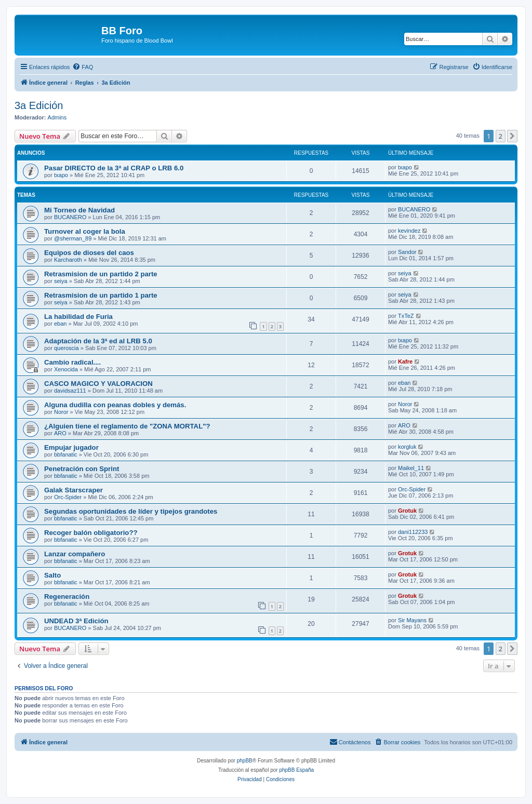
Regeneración (67, 597)
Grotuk (407, 511)
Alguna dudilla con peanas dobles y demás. (115, 405)
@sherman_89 (73, 238)
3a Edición (39, 105)
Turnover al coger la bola (85, 231)
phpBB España (296, 770)
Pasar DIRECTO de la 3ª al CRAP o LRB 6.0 (114, 168)
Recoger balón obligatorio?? (91, 533)
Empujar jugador (71, 447)
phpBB (245, 761)
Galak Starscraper (74, 490)
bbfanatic (66, 454)
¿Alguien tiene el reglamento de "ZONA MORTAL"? (127, 426)
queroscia (66, 348)
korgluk (407, 447)
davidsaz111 (70, 391)
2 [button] (501, 136)
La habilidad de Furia (78, 317)
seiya (61, 281)
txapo (61, 175)
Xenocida (66, 369)
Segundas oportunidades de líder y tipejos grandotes (131, 511)
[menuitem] (83, 67)
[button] (512, 136)
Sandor (407, 252)
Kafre (405, 361)
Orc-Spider (68, 497)
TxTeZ (406, 316)
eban (60, 324)
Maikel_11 (411, 468)
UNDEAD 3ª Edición (76, 621)
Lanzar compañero (75, 554)
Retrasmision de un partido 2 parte (101, 274)
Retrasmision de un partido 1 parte (101, 295)
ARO (60, 433)
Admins (57, 117)
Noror (61, 412)
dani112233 (413, 532)
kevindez (409, 231)
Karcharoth (68, 260)
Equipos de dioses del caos (89, 253)
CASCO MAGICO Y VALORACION (98, 384)
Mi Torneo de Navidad (79, 210)
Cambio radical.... (72, 362)
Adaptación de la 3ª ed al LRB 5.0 (98, 341)
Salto (52, 575)
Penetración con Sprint (82, 469)
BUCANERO (70, 217)
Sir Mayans (412, 620)
